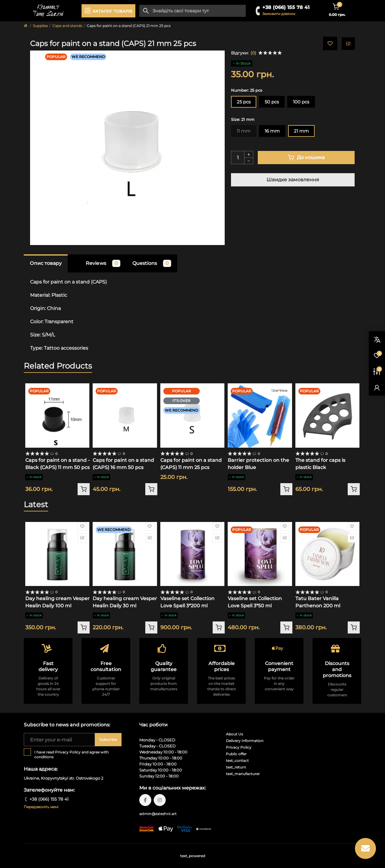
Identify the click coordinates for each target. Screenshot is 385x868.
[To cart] (84, 489)
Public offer (236, 754)
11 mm (244, 131)
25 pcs (244, 102)
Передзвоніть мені (41, 807)
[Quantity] (238, 158)
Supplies (40, 26)
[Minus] (249, 161)
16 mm (272, 131)
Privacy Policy (68, 752)
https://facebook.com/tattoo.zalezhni (145, 800)
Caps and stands (67, 26)
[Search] (146, 11)
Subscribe (108, 739)
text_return (236, 767)
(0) (253, 53)
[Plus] (249, 154)
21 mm (301, 131)
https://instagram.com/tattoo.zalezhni (160, 800)
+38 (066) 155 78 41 (286, 7)
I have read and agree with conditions (71, 755)
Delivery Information (245, 741)
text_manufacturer (243, 774)
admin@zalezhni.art (158, 814)
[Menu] (108, 11)
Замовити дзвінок (279, 14)
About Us (234, 734)
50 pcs (272, 102)
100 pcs (301, 102)
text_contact (237, 761)
